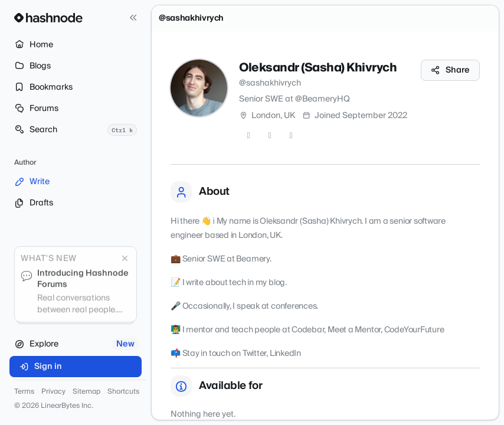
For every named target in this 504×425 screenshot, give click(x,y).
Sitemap (86, 392)
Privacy (53, 392)
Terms (24, 392)
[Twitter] (248, 136)
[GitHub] (270, 136)
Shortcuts (123, 392)
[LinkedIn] (291, 136)
